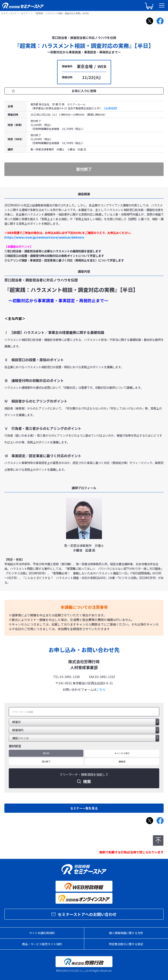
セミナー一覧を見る (84, 808)
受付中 (46, 753)
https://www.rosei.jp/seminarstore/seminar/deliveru (44, 237)
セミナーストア (9, 13)
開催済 (122, 761)
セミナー (25, 13)
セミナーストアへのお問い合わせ (84, 914)
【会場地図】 (111, 108)
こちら (101, 689)
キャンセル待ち (122, 753)
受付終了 (46, 761)
